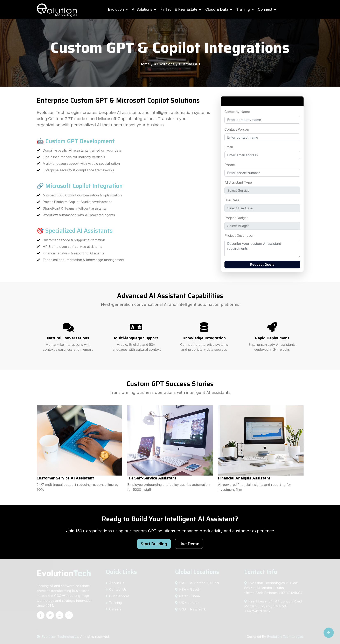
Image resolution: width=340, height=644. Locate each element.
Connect (265, 9)
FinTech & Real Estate (179, 9)
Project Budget (236, 218)
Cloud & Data (217, 9)
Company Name (237, 112)
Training (243, 9)
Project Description (239, 236)
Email (229, 147)
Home (144, 64)
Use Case (232, 200)
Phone (230, 165)
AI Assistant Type (238, 182)
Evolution (116, 9)
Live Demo (189, 544)
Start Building (154, 544)
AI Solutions (142, 9)
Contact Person (237, 129)
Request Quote (262, 265)
